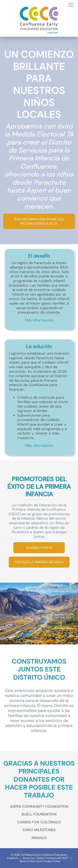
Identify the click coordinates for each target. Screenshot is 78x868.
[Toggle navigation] (71, 5)
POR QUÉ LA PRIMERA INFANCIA (39, 562)
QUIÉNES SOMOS (39, 548)
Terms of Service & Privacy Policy (40, 861)
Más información (39, 320)
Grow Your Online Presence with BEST (46, 858)
